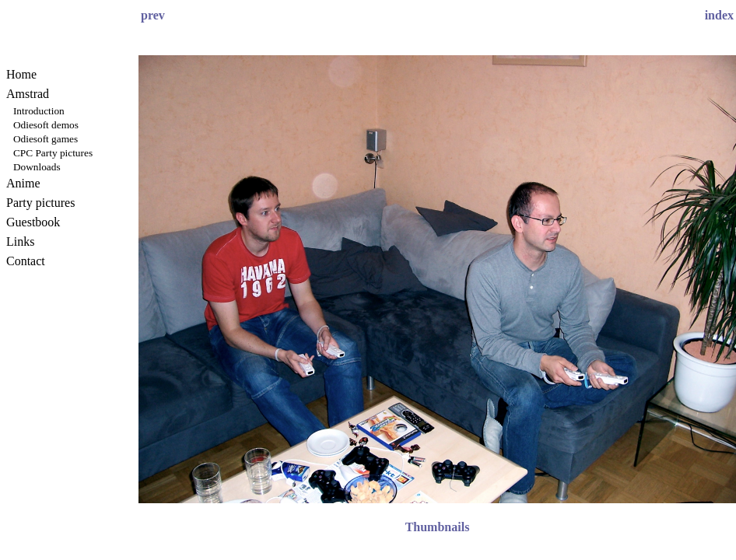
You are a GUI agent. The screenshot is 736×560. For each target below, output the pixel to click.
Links (20, 241)
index (719, 15)
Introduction (39, 111)
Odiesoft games (46, 139)
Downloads (37, 167)
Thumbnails (438, 527)
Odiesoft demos (46, 125)
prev (153, 15)
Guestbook (33, 222)
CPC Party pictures (53, 153)
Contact (26, 261)
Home (21, 74)
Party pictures (40, 203)
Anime (23, 183)
